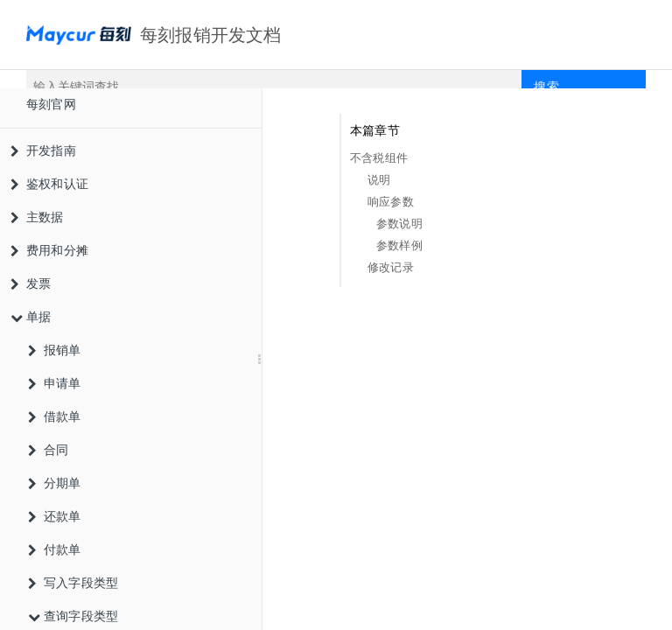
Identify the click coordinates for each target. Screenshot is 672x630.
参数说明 (399, 224)
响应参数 (391, 202)
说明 (379, 180)
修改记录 (391, 267)
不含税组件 (379, 158)
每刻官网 (51, 104)
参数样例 (399, 245)
